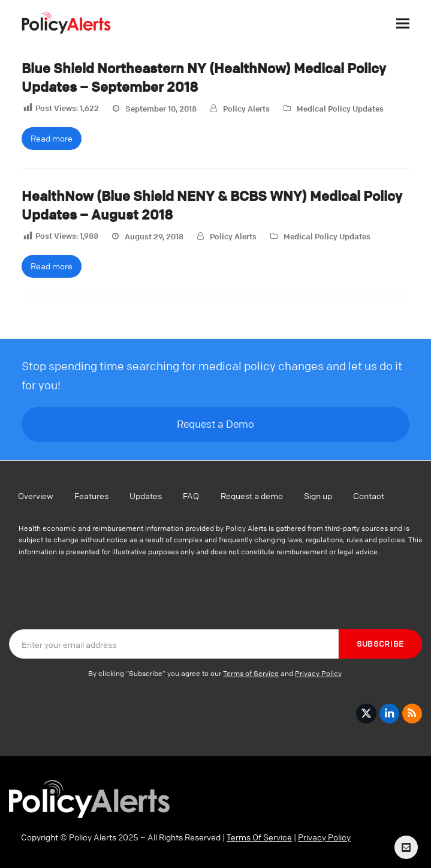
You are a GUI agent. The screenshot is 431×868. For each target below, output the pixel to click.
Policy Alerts (246, 108)
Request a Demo (215, 424)
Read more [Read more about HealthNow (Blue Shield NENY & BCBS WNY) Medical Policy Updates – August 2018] (52, 266)
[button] (403, 23)
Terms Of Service (259, 837)
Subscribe (380, 644)
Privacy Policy (318, 673)
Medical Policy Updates (340, 108)
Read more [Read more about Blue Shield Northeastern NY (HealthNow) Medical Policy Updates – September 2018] (52, 138)
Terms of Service (251, 673)
